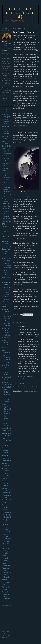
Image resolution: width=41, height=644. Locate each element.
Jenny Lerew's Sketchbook (7, 343)
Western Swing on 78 (6, 582)
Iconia (4, 307)
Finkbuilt (5, 234)
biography (16, 199)
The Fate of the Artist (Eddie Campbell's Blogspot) (6, 536)
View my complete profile (6, 101)
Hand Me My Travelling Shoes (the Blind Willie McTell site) (6, 263)
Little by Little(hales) (20, 13)
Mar (19, 113)
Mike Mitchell (6, 387)
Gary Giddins (6, 246)
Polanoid (5, 448)
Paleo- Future (6, 431)
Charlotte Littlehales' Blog (6, 158)
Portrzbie (5, 455)
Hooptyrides (6, 299)
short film (19, 284)
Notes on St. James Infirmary (6, 423)
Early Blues (6, 219)
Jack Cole (5, 338)
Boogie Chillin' (7, 146)
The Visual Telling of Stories (6, 551)
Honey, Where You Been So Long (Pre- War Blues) (7, 292)
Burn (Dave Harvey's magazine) (6, 151)
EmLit (20, 326)
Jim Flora (5, 348)
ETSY (4, 224)
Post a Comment (19, 384)
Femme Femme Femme (5, 229)
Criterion (5, 168)
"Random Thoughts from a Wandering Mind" (6, 119)
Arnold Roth (6, 126)
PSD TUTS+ (6, 458)
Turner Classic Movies (5, 558)
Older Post (36, 387)
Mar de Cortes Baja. (20, 125)
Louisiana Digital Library (5, 372)
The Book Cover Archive (5, 527)
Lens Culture (6, 362)
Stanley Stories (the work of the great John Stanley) (7, 493)
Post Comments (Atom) (31, 391)
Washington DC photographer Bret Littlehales (6, 573)
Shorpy (4, 478)
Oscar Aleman (7, 428)
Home (27, 387)
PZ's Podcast (6, 461)
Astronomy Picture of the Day (6, 131)
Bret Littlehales (7, 43)
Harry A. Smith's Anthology (6, 273)
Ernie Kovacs (6, 221)
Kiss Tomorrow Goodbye (6, 357)
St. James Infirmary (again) (6, 483)
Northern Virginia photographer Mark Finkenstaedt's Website (6, 411)
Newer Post (17, 387)
